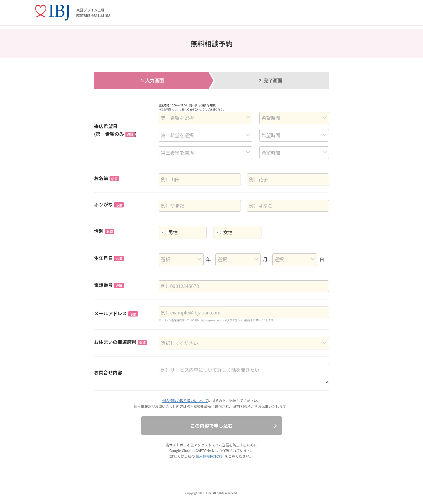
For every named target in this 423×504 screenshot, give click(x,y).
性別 (104, 231)
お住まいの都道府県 (121, 342)
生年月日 (109, 258)
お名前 (106, 178)
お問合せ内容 (108, 372)
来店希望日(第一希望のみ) (115, 130)
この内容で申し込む (211, 426)
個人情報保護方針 (210, 456)
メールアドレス (116, 313)
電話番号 (109, 285)
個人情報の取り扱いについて (185, 400)
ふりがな (109, 204)
